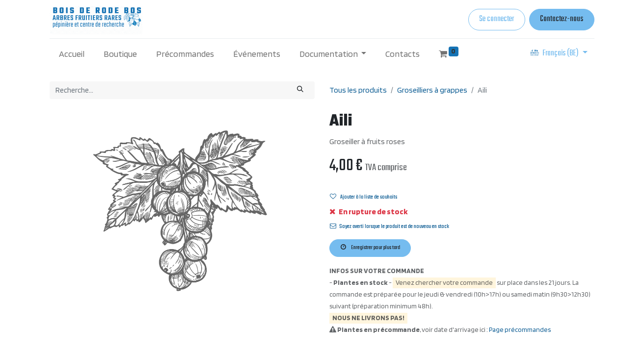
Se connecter (496, 19)
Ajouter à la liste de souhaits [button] (363, 197)
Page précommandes (520, 329)
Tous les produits (358, 90)
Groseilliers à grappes (432, 90)
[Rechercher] (300, 90)
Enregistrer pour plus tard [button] (370, 248)
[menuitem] (72, 54)
